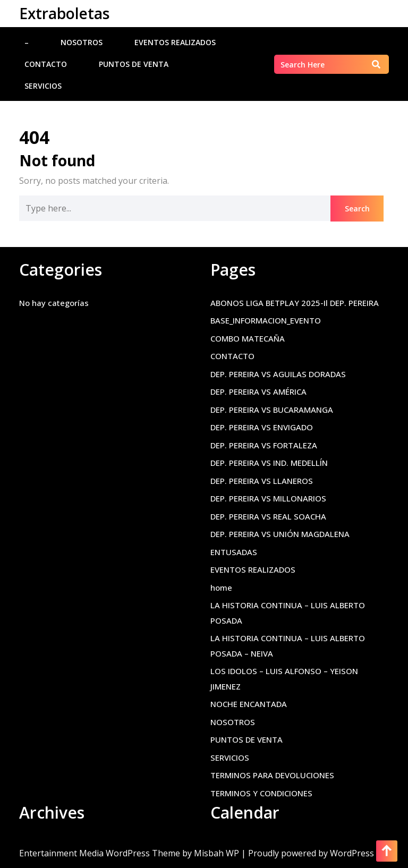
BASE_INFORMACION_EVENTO (266, 320)
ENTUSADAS (234, 552)
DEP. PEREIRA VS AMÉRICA (258, 392)
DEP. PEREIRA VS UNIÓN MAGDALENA (280, 534)
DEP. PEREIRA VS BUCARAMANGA (272, 410)
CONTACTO (46, 64)
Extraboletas (64, 13)
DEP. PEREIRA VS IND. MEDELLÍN (269, 463)
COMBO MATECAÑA (248, 338)
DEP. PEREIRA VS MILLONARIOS (268, 498)
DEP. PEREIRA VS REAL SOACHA (268, 516)
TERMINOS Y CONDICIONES (261, 793)
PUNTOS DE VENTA (134, 64)
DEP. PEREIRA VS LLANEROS (262, 481)
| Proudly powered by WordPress (308, 853)
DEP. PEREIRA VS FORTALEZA (264, 445)
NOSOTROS (82, 42)
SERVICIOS (43, 86)
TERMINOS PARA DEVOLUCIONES (272, 775)
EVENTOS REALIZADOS (175, 42)
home (221, 588)
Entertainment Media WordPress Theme (101, 853)
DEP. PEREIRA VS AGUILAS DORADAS (278, 374)
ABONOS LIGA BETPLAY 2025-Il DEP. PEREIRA (295, 303)
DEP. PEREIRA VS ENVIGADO (262, 427)
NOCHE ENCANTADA (249, 704)
